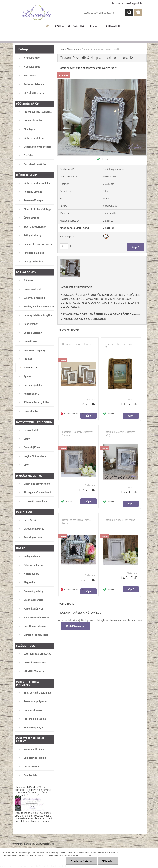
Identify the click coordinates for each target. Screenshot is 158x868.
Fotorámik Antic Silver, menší (120, 520)
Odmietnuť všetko (82, 861)
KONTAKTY (95, 26)
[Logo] (37, 13)
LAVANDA (59, 26)
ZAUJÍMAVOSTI (112, 26)
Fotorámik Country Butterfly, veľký (120, 434)
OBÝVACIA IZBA (70, 314)
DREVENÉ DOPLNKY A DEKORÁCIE (105, 314)
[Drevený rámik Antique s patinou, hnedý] (102, 80)
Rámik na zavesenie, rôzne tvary (76, 522)
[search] (129, 12)
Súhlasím (108, 861)
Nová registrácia (134, 3)
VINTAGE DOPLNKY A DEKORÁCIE (84, 319)
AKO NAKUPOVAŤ (77, 26)
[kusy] (64, 246)
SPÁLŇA (135, 314)
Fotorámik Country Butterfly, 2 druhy (78, 434)
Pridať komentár (76, 626)
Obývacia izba (73, 49)
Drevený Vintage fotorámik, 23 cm (119, 346)
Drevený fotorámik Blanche (77, 344)
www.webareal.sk (45, 844)
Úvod (62, 49)
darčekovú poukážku (39, 813)
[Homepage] (47, 26)
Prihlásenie (117, 3)
